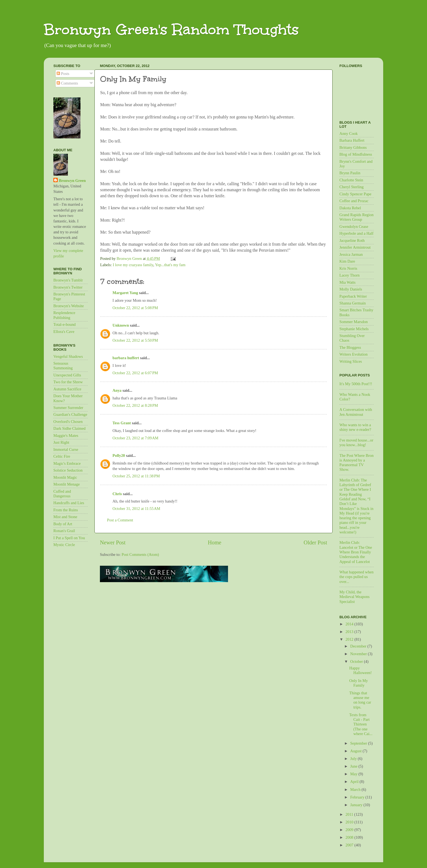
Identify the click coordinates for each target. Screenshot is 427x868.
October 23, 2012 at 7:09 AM (135, 438)
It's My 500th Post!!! (356, 384)
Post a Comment (120, 520)
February (358, 797)
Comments (67, 83)
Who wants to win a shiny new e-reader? (355, 427)
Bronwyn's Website (69, 306)
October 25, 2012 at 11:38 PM (136, 476)
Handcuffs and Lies (69, 503)
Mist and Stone (65, 517)
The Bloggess (350, 347)
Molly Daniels (351, 289)
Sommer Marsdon (354, 322)
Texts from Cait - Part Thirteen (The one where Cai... (361, 724)
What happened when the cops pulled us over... (357, 577)
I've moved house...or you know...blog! (356, 442)
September (359, 743)
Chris (117, 494)
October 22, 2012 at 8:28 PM (135, 405)
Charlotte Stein (351, 180)
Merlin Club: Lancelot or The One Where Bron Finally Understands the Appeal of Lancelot (356, 552)
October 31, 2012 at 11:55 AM (136, 509)
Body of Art (63, 524)
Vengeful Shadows (68, 356)
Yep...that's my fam (170, 265)
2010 (350, 822)
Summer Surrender (68, 408)
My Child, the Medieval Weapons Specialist (354, 597)
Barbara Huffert (352, 140)
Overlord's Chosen (68, 422)
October (357, 661)
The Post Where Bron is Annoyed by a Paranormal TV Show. (357, 463)
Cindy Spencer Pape (355, 194)
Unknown (121, 325)
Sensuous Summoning (63, 366)
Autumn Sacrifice (67, 389)
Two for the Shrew (68, 382)
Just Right (61, 442)
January (357, 805)
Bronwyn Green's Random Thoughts (171, 29)
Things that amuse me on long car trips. (360, 700)
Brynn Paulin (350, 173)
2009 (350, 830)
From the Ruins (66, 510)
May (354, 774)
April (355, 782)
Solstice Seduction (68, 470)
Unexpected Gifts (67, 375)
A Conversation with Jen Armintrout (356, 412)
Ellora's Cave (64, 332)
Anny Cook (349, 133)
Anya (117, 390)
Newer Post (113, 542)
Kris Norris (348, 268)
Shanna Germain (353, 303)
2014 (350, 624)
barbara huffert (126, 358)
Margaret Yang (125, 293)
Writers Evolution (354, 354)
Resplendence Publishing (64, 315)
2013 (350, 632)
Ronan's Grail (64, 531)
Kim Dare (347, 261)
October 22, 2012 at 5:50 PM (135, 340)
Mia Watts (347, 282)
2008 (350, 837)
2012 (350, 639)
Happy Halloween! (360, 670)
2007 (350, 845)
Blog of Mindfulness (356, 154)
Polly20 (119, 455)
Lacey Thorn (350, 275)
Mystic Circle (64, 545)
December (359, 646)
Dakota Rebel (350, 208)
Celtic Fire (62, 456)
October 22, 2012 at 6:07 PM (135, 373)
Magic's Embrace (67, 463)
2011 (350, 814)
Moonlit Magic (65, 477)
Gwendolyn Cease (354, 227)
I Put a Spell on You (69, 538)
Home (214, 542)
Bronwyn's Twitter (68, 287)
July (354, 759)
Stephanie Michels (354, 329)
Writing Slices (351, 361)
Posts (63, 74)
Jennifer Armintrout (355, 247)
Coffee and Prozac (354, 201)
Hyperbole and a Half (356, 233)
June (354, 766)
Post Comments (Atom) (140, 555)
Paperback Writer (353, 296)
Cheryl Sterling (351, 187)
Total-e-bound (64, 324)
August (357, 751)
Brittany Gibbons (353, 147)
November (359, 654)
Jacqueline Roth (352, 240)
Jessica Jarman (351, 254)
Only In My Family (359, 683)
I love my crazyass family (133, 265)
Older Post (315, 542)
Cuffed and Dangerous (62, 494)
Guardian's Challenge (70, 414)
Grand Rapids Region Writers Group (357, 217)
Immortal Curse (66, 449)
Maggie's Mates (66, 436)
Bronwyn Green (72, 181)
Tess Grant (122, 423)
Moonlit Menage (67, 484)
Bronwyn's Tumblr (68, 280)
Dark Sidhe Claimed (70, 428)
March (356, 789)
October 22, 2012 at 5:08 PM (135, 308)
